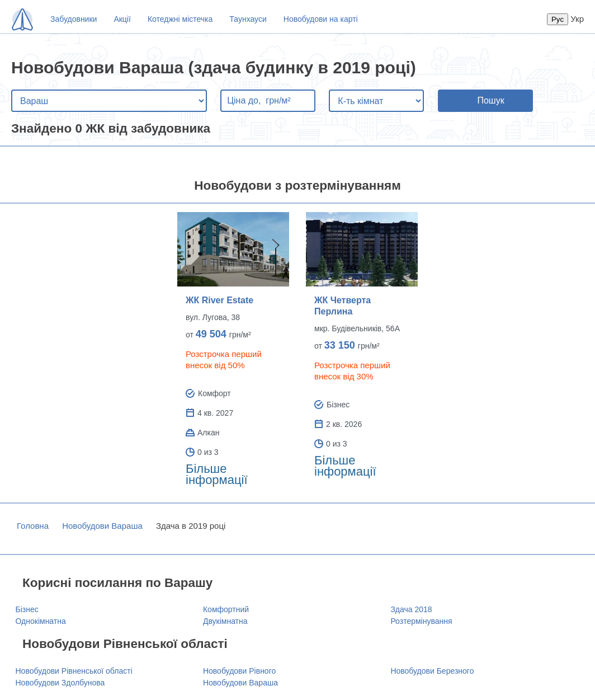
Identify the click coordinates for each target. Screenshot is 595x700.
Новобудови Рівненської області (74, 671)
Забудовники (74, 19)
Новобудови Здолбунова (60, 683)
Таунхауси (248, 19)
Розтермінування (421, 621)
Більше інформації (217, 474)
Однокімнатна (41, 621)
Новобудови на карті (321, 19)
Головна (33, 526)
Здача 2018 (411, 609)
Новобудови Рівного (239, 671)
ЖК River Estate (219, 300)
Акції (122, 19)
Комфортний (226, 609)
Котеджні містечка (180, 19)
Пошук (490, 100)
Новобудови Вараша (102, 526)
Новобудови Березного (432, 671)
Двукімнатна (225, 621)
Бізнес (27, 609)
